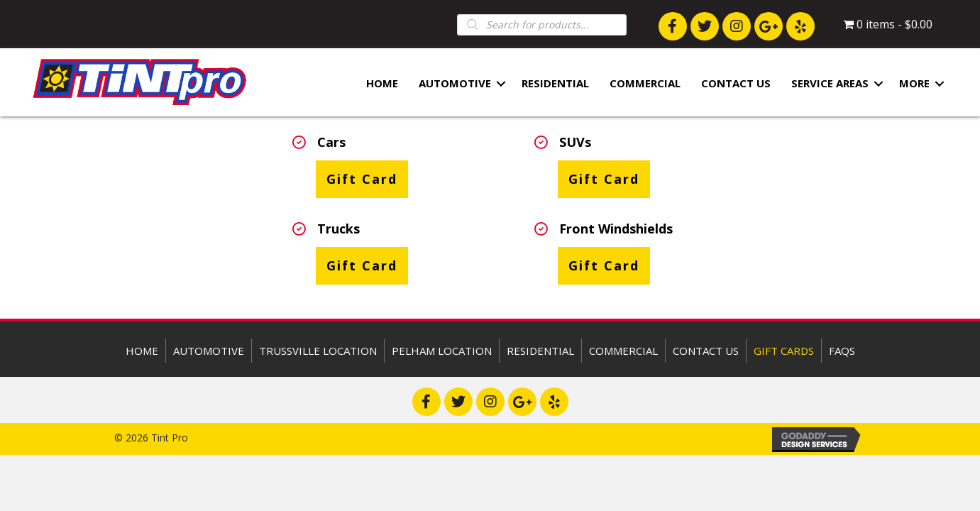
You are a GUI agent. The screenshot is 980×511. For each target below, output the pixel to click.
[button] (673, 26)
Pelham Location (442, 351)
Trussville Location (318, 351)
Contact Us (736, 84)
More (914, 84)
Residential (555, 84)
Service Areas (830, 84)
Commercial (645, 84)
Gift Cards (784, 351)
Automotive (455, 84)
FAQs (842, 351)
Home (382, 84)
